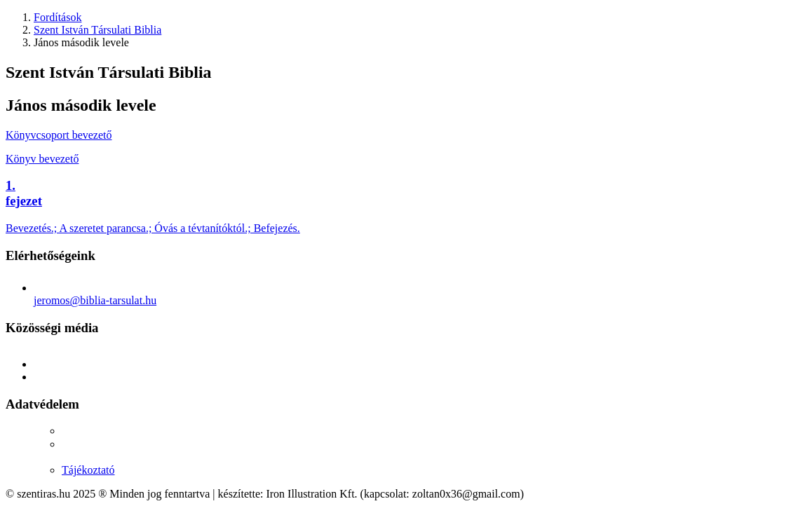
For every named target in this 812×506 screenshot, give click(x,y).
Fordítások (57, 17)
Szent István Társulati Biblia (97, 30)
